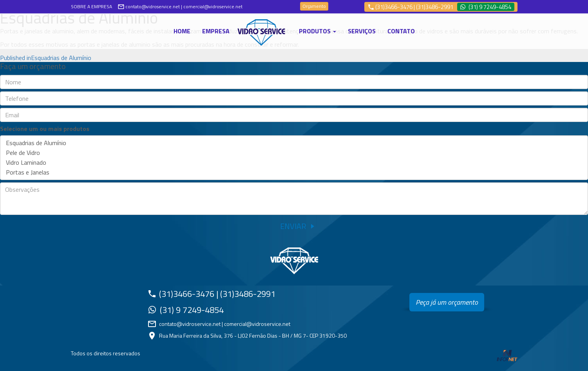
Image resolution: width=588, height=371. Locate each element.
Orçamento (314, 6)
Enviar (293, 226)
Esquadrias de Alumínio (294, 143)
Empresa (216, 31)
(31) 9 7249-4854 (490, 7)
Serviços (362, 31)
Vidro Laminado (294, 163)
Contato (401, 31)
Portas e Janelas (294, 172)
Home (182, 31)
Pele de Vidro (294, 153)
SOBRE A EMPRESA (91, 6)
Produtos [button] (318, 31)
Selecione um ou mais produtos (45, 129)
